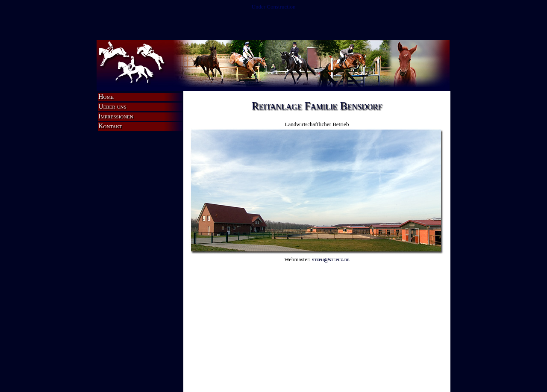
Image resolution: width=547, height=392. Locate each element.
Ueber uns (112, 106)
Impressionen (116, 116)
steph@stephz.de (331, 259)
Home (106, 96)
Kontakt (110, 126)
